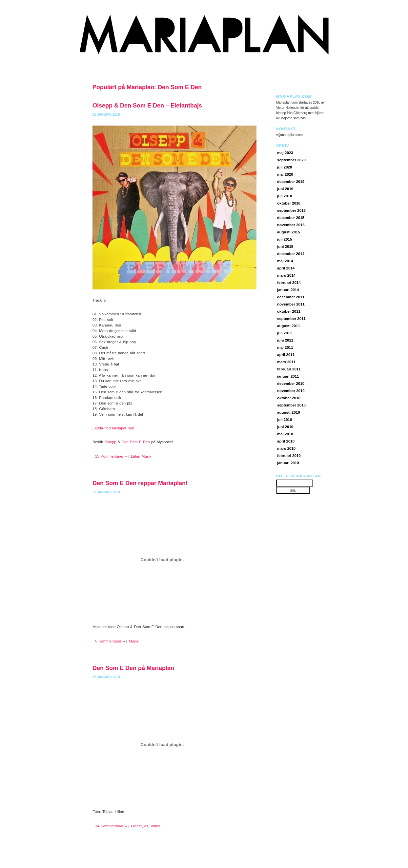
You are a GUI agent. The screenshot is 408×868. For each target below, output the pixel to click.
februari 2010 (289, 456)
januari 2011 (288, 376)
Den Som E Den (136, 442)
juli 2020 (285, 167)
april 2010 (286, 441)
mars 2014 (286, 275)
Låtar (135, 456)
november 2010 (291, 391)
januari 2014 (288, 290)
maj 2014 (285, 261)
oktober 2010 (289, 398)
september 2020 (291, 160)
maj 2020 (285, 174)
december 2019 (291, 182)
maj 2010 (285, 434)
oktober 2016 (289, 203)
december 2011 (291, 297)
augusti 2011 (289, 326)
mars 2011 (286, 362)
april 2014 (286, 268)
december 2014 (291, 254)
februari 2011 (289, 369)
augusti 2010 (289, 412)
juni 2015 (285, 247)
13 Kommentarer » (111, 456)
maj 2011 (285, 347)
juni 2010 (285, 427)
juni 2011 (285, 340)
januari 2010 (288, 463)
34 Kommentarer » (111, 826)
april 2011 (286, 355)
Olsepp (110, 442)
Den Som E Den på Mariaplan (133, 668)
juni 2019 (285, 189)
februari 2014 (289, 283)
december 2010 (291, 384)
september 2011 (291, 319)
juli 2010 (285, 420)
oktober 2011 (289, 311)
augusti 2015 (289, 232)
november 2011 (291, 304)
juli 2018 (285, 196)
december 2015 (291, 218)
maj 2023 (285, 153)
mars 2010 (286, 448)
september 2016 (291, 210)
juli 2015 (285, 239)
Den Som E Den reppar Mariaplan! (140, 483)
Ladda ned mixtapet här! (113, 428)
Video (155, 826)
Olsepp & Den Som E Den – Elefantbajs (147, 106)
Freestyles (140, 826)
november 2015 (291, 225)
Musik (147, 456)
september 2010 (291, 405)
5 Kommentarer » (110, 641)
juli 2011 (285, 333)
